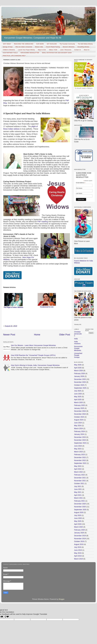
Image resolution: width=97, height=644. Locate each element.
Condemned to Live (47, 307)
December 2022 (80, 457)
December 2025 (80, 379)
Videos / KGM (53, 50)
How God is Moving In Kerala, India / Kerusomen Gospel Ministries (35, 365)
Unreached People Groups (78, 355)
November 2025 (80, 382)
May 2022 (78, 466)
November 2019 (80, 539)
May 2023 (78, 449)
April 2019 (78, 556)
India (76, 339)
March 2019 (78, 559)
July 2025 (78, 391)
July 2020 (78, 515)
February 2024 (79, 431)
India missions (77, 343)
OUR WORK (40, 44)
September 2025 (80, 388)
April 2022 (78, 469)
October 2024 (79, 417)
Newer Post (9, 335)
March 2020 (78, 527)
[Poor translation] (7, 617)
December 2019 (80, 536)
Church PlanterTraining (53, 47)
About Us (87, 50)
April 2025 (78, 400)
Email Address (81, 183)
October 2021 (79, 484)
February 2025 (79, 405)
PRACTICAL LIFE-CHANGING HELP (14, 56)
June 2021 (78, 489)
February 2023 (79, 455)
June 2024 (78, 423)
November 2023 (80, 440)
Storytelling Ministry (83, 47)
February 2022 (79, 475)
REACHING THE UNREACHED (24, 44)
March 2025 (78, 402)
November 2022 (80, 460)
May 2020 (78, 521)
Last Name (79, 193)
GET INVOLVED (52, 44)
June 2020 (78, 518)
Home (37, 335)
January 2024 (79, 434)
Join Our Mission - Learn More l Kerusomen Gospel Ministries (33, 345)
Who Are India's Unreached (24, 47)
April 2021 (78, 495)
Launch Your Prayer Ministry (26, 50)
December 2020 (80, 504)
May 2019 (78, 553)
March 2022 (78, 472)
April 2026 (78, 368)
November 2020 (80, 507)
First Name (79, 188)
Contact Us (78, 50)
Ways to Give (42, 50)
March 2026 (78, 371)
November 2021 (80, 481)
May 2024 (78, 426)
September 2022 (80, 463)
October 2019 (79, 541)
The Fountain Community (67, 44)
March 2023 (78, 452)
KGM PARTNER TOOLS (10, 53)
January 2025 (79, 408)
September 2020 (80, 510)
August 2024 (79, 420)
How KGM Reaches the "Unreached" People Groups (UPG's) (33, 355)
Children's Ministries (9, 50)
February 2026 (79, 374)
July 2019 (78, 547)
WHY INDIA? (7, 44)
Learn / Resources (66, 50)
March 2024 (78, 429)
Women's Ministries (69, 47)
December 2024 (80, 411)
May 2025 (78, 397)
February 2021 (79, 501)
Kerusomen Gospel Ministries (78, 348)
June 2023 (78, 446)
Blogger (62, 599)
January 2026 (79, 376)
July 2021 (78, 486)
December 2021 (80, 478)
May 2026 (78, 365)
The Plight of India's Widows (13, 307)
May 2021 (78, 492)
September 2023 (80, 443)
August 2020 (79, 512)
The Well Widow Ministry (85, 44)
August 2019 (79, 544)
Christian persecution (78, 334)
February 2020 (79, 530)
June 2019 (78, 550)
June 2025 (78, 394)
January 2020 (79, 533)
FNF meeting (43, 222)
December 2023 (80, 437)
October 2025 (79, 385)
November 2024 (80, 414)
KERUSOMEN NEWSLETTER (30, 53)
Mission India (39, 47)
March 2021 (78, 498)
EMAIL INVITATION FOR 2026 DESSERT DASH (57, 53)
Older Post (65, 335)
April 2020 (78, 524)
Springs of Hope (8, 47)
